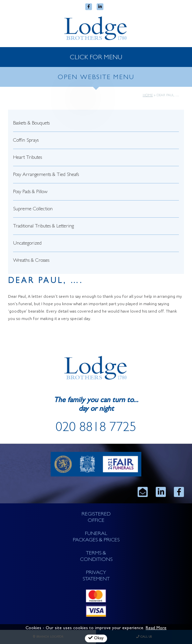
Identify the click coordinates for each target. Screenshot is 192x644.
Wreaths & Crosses (31, 261)
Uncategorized (27, 244)
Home (148, 96)
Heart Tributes (28, 158)
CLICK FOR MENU (96, 58)
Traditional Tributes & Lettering (43, 227)
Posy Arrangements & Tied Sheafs (46, 175)
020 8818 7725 (96, 429)
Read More (156, 628)
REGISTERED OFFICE (96, 518)
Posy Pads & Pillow (30, 192)
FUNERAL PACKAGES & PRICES (96, 537)
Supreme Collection (33, 209)
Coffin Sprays (26, 141)
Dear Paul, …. (45, 281)
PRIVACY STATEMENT (96, 576)
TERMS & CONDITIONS (96, 557)
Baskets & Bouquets (31, 124)
